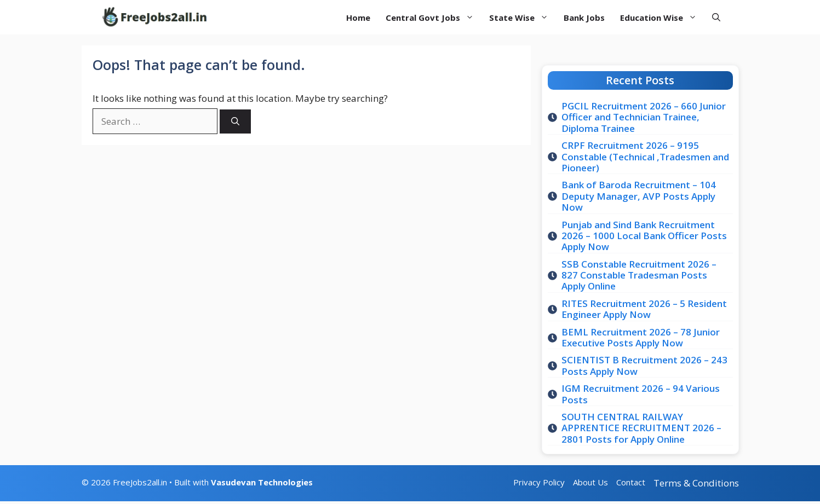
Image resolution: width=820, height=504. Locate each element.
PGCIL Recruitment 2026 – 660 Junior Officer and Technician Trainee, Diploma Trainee (644, 117)
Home (358, 18)
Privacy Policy (539, 482)
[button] (716, 17)
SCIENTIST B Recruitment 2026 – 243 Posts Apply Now (644, 365)
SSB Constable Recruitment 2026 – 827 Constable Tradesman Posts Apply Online (639, 275)
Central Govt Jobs (434, 18)
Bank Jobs (584, 18)
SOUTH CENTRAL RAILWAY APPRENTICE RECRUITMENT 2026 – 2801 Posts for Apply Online (641, 428)
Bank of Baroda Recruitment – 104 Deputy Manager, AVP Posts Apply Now (639, 196)
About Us (590, 482)
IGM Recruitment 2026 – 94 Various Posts (641, 394)
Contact (631, 482)
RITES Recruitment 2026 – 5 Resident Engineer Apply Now (644, 309)
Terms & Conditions (696, 483)
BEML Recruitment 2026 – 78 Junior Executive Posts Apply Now (641, 337)
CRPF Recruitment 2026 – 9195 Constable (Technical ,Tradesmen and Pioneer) (645, 157)
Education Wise (662, 18)
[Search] (235, 122)
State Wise (523, 18)
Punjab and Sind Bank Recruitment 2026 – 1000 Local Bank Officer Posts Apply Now (644, 236)
